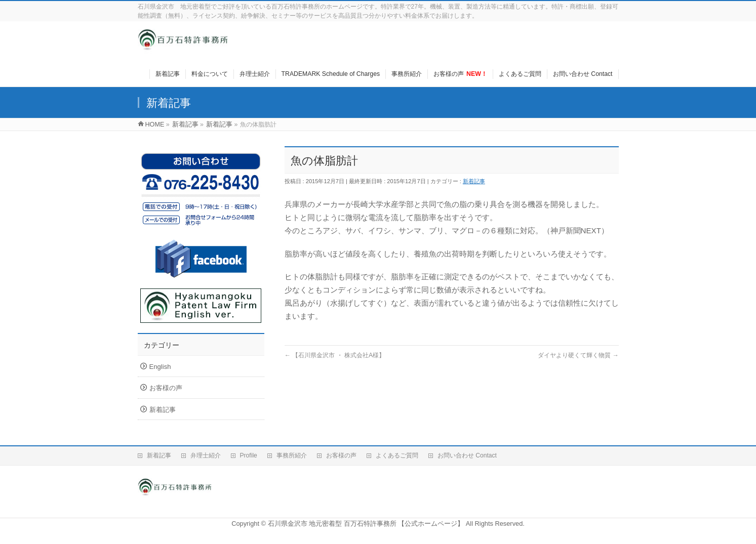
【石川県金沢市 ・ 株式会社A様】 (335, 355)
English (160, 367)
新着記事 (474, 181)
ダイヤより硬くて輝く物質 (578, 355)
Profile (249, 455)
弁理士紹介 (206, 455)
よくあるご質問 (397, 455)
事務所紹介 (292, 455)
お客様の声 (166, 388)
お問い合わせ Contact (467, 455)
